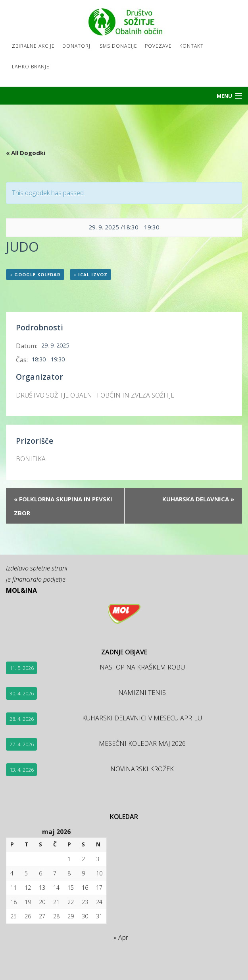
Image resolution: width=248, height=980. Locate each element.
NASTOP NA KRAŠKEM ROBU (142, 667)
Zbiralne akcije (33, 46)
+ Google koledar (35, 275)
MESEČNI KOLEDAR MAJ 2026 (142, 743)
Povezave (158, 46)
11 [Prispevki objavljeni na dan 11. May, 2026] (13, 888)
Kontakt (191, 46)
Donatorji (77, 46)
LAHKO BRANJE (31, 67)
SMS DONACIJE (118, 46)
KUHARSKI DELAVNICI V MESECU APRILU (142, 718)
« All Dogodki (26, 153)
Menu (224, 96)
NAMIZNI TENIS (142, 693)
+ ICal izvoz (90, 275)
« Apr (121, 937)
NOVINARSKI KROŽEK (142, 769)
